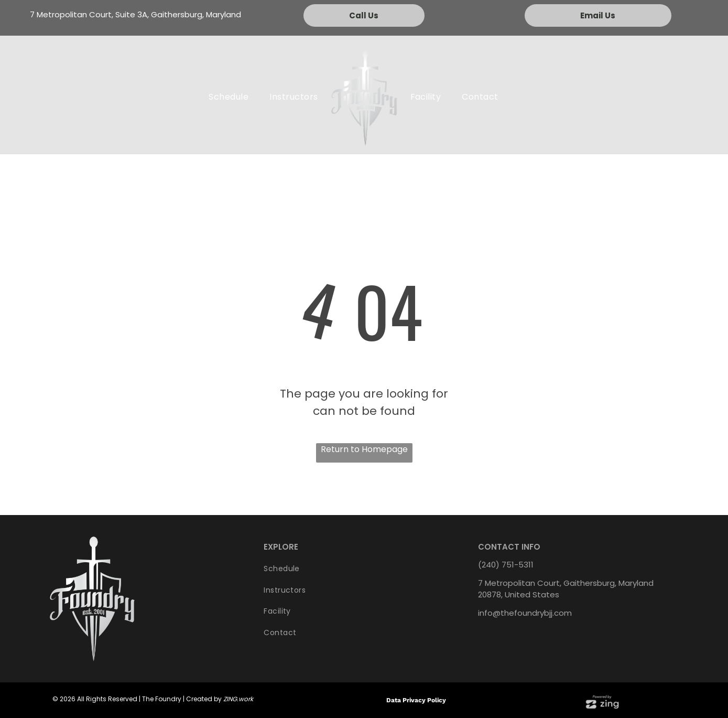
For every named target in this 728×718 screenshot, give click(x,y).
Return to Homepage (364, 449)
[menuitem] (229, 97)
